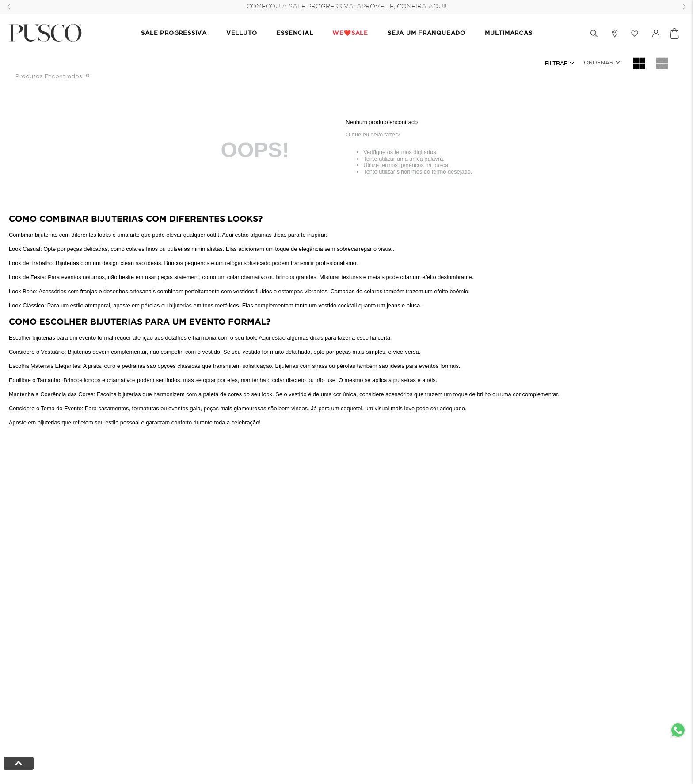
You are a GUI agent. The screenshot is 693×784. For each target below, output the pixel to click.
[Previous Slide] (9, 7)
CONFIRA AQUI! (422, 7)
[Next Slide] (684, 7)
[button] (552, 34)
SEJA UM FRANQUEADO (426, 33)
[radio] (639, 63)
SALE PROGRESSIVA (174, 33)
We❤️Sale (350, 33)
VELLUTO (242, 33)
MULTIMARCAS (509, 33)
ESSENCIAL (295, 33)
